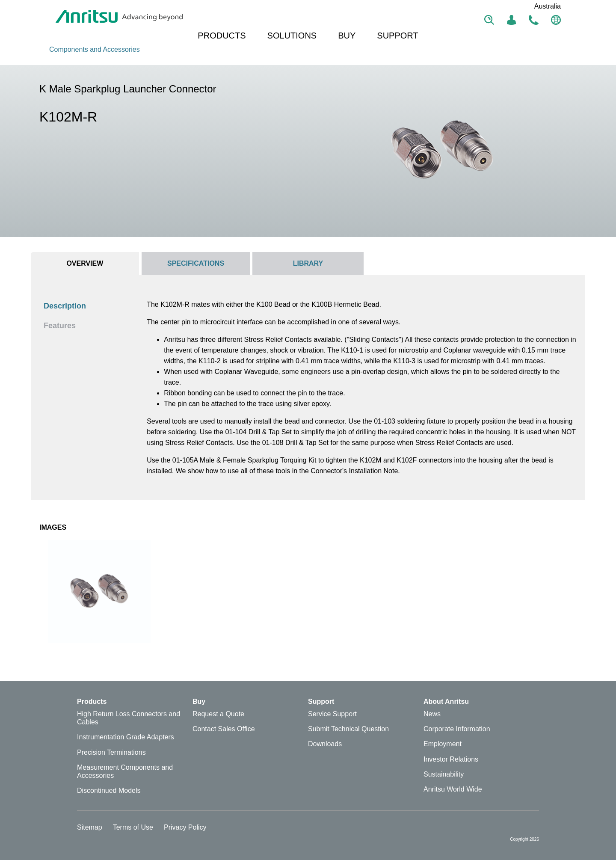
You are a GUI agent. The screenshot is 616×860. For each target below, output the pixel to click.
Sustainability (444, 774)
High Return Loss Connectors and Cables (129, 718)
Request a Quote (218, 714)
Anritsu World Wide (453, 789)
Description (65, 306)
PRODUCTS (222, 36)
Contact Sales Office (224, 729)
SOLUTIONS (292, 36)
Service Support (332, 714)
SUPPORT (397, 36)
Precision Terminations (111, 752)
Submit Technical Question (348, 729)
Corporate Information (457, 729)
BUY (347, 36)
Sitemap (90, 827)
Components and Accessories (95, 49)
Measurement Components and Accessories (125, 771)
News (432, 714)
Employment (443, 744)
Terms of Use (133, 827)
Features (60, 326)
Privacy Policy (185, 827)
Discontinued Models (109, 790)
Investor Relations (451, 759)
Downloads (325, 744)
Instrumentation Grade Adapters (126, 737)
